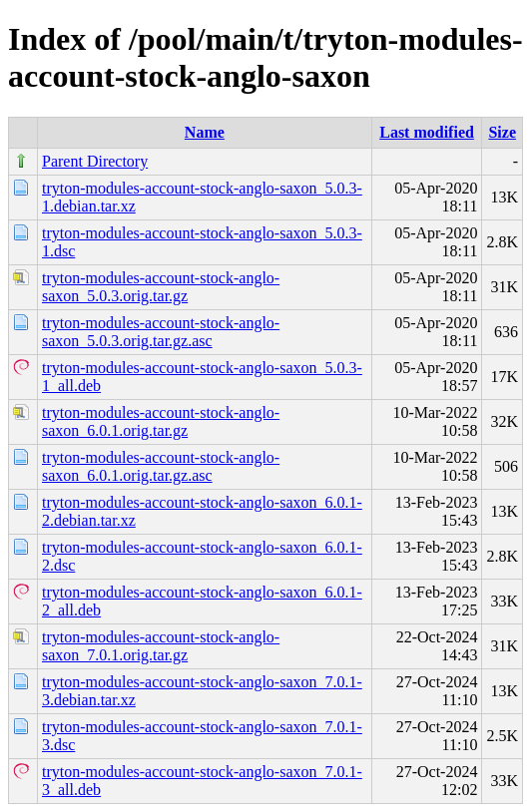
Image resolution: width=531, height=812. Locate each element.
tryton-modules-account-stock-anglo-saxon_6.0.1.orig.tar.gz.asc (161, 466)
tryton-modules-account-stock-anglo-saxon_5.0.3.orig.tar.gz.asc (161, 332)
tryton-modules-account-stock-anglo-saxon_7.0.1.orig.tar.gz (161, 646)
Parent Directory (95, 161)
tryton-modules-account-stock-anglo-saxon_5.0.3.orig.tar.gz (161, 287)
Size (502, 132)
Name (205, 132)
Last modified (427, 132)
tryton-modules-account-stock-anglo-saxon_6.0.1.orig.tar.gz (161, 421)
